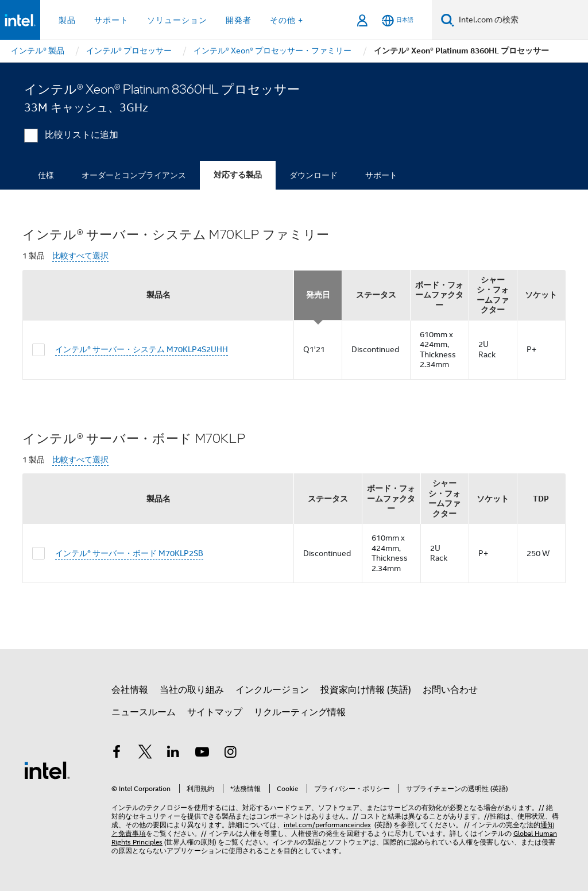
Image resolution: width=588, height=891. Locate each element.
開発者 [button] (239, 20)
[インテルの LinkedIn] (173, 754)
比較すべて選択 (80, 256)
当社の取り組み (192, 690)
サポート (381, 175)
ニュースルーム (144, 712)
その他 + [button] (287, 20)
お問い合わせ (450, 690)
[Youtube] (202, 754)
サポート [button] (111, 20)
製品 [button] (67, 20)
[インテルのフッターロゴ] (47, 770)
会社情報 (130, 690)
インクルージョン (272, 690)
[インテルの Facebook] (117, 754)
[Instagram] (230, 754)
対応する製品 (238, 175)
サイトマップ (215, 712)
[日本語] (398, 20)
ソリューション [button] (177, 20)
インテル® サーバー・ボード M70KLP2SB (129, 553)
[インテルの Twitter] (145, 754)
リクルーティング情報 (300, 712)
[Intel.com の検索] (521, 20)
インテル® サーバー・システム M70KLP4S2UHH (142, 349)
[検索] (448, 20)
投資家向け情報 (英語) (366, 690)
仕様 (46, 175)
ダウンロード (314, 175)
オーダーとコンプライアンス (134, 175)
